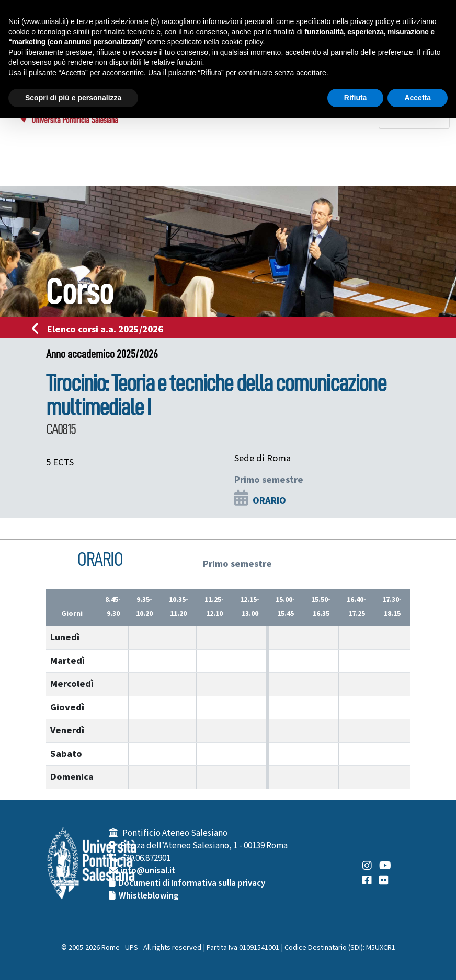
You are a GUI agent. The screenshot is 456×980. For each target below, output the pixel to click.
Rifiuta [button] (356, 98)
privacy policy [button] (372, 21)
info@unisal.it (148, 871)
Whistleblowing (149, 896)
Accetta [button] (418, 98)
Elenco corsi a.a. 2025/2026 (101, 329)
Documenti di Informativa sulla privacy (192, 883)
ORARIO (269, 500)
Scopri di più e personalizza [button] (73, 98)
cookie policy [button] (242, 42)
